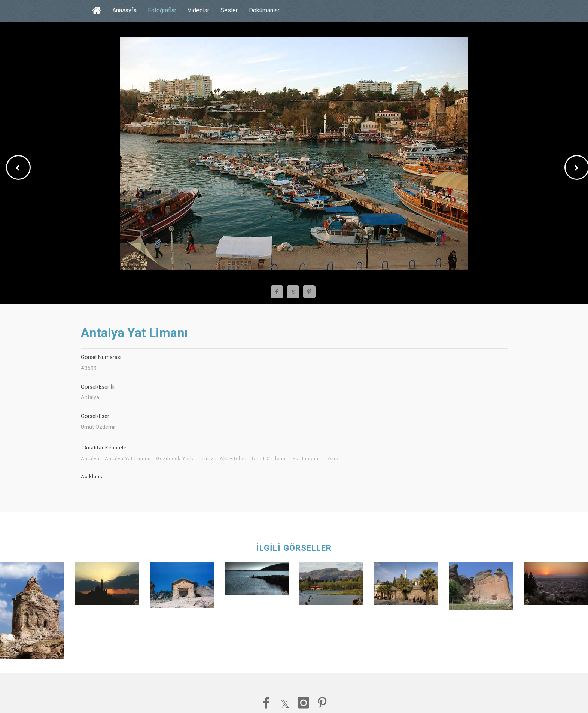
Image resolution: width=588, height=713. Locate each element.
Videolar (198, 10)
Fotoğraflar (162, 10)
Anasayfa (124, 10)
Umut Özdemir (270, 459)
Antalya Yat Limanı (128, 459)
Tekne (331, 459)
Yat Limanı (306, 459)
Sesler (229, 10)
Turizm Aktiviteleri (224, 459)
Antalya (90, 459)
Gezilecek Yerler (176, 459)
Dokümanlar (264, 10)
